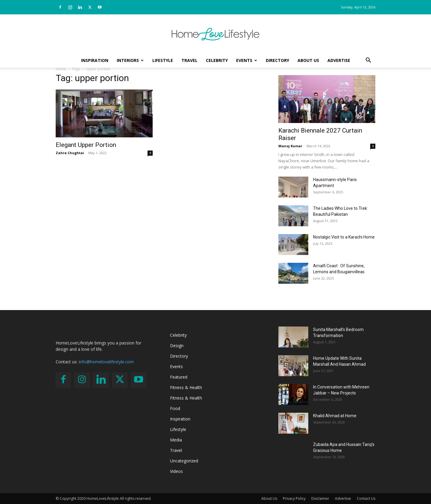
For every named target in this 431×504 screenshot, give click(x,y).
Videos (176, 471)
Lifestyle (163, 60)
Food (175, 408)
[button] (368, 61)
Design (177, 346)
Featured (179, 377)
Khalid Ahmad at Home (335, 416)
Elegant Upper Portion (86, 145)
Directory (277, 60)
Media (176, 440)
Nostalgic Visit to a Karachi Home (344, 237)
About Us (308, 60)
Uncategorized (184, 461)
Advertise (339, 60)
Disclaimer (320, 498)
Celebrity (217, 60)
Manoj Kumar (290, 146)
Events (247, 60)
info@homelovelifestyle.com (106, 362)
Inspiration (95, 60)
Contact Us (366, 498)
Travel (189, 60)
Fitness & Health (186, 387)
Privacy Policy (294, 498)
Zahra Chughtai (70, 153)
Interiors (130, 60)
